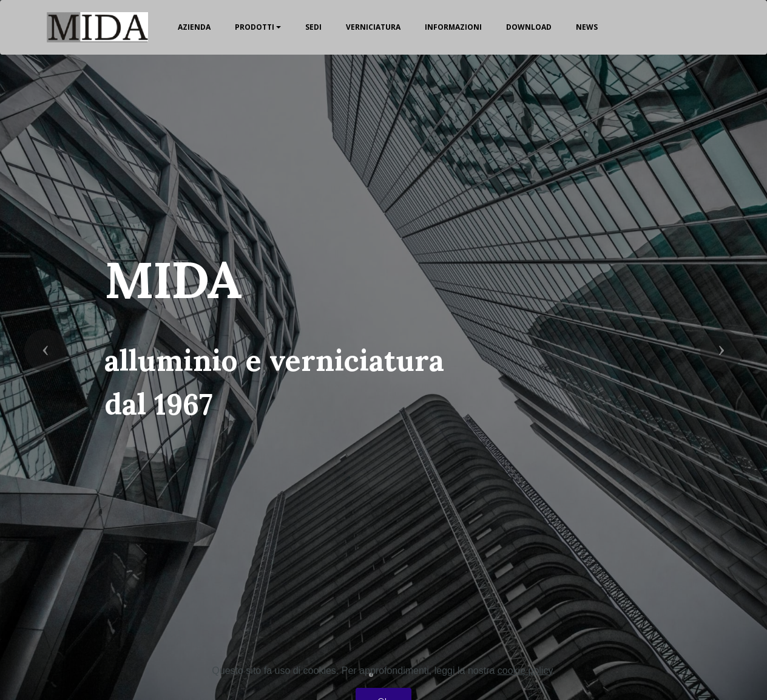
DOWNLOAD (529, 27)
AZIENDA (194, 27)
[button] (46, 350)
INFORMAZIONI (453, 27)
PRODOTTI (255, 27)
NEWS (587, 27)
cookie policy (525, 692)
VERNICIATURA (373, 27)
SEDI (313, 27)
